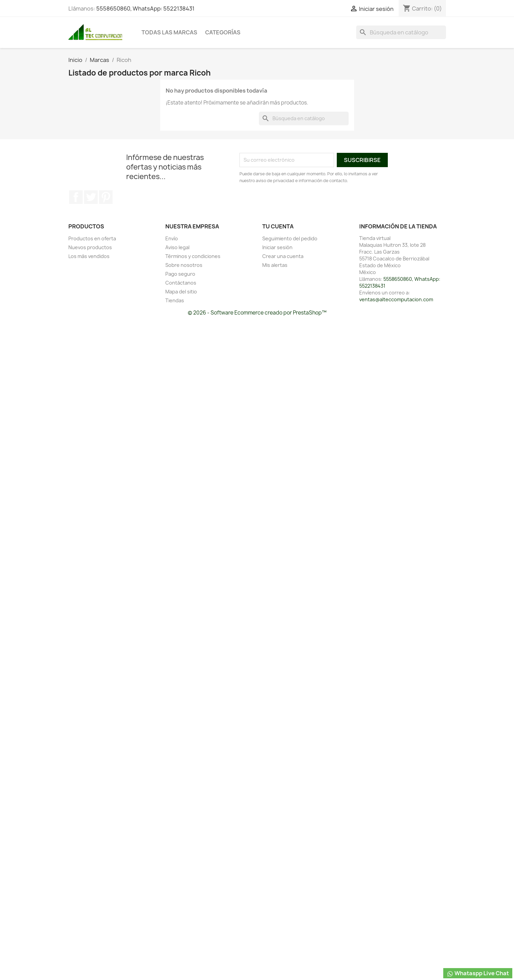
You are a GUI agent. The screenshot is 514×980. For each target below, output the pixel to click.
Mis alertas (275, 265)
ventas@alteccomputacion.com (396, 299)
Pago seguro (180, 274)
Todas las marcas (169, 32)
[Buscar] (401, 32)
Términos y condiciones (193, 256)
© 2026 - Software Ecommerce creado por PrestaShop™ (257, 313)
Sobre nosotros (184, 265)
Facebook (76, 197)
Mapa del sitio (181, 292)
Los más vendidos (89, 256)
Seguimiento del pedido (290, 238)
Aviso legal (177, 247)
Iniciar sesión (277, 247)
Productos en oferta (92, 238)
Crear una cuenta (283, 256)
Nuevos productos (90, 247)
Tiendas (175, 300)
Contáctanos (181, 283)
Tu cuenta (278, 226)
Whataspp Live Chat (478, 973)
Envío (172, 238)
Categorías (223, 32)
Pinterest (106, 197)
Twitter (91, 197)
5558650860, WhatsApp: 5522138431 (145, 9)
